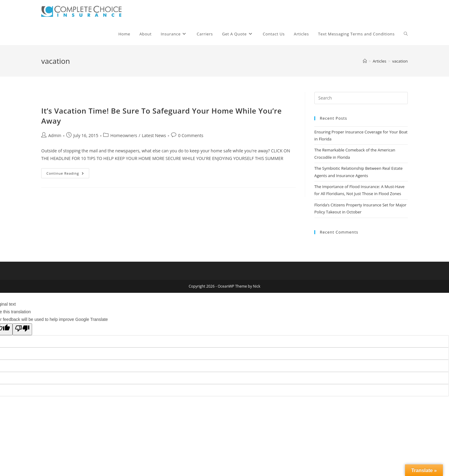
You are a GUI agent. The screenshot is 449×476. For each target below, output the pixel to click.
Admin (55, 135)
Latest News (154, 135)
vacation (400, 61)
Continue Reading (68, 174)
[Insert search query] (361, 98)
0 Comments (191, 135)
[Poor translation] (22, 329)
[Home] (365, 61)
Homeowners (124, 135)
